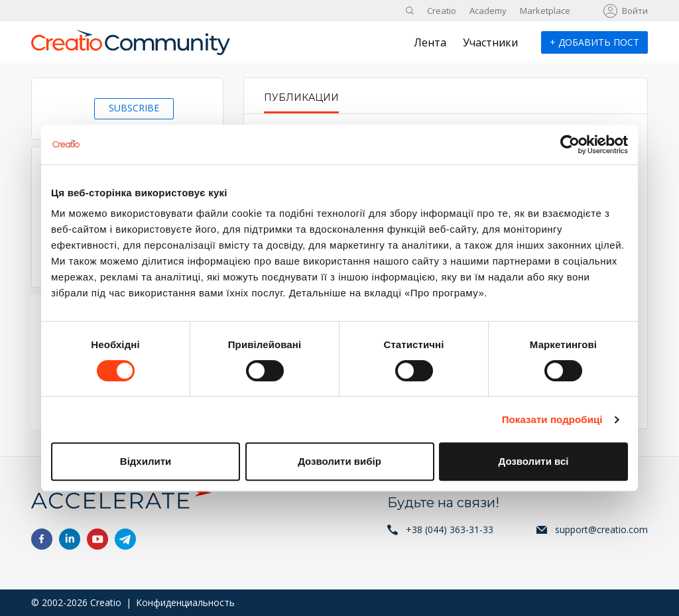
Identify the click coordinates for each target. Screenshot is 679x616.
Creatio (442, 11)
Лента (430, 42)
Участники (490, 42)
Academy (488, 11)
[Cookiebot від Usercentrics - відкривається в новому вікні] (570, 145)
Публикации (301, 97)
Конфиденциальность (185, 602)
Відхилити (146, 461)
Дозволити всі (534, 461)
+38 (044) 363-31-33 (450, 529)
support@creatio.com (601, 529)
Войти (635, 11)
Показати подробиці (552, 419)
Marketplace (545, 11)
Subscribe (134, 108)
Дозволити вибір (339, 461)
